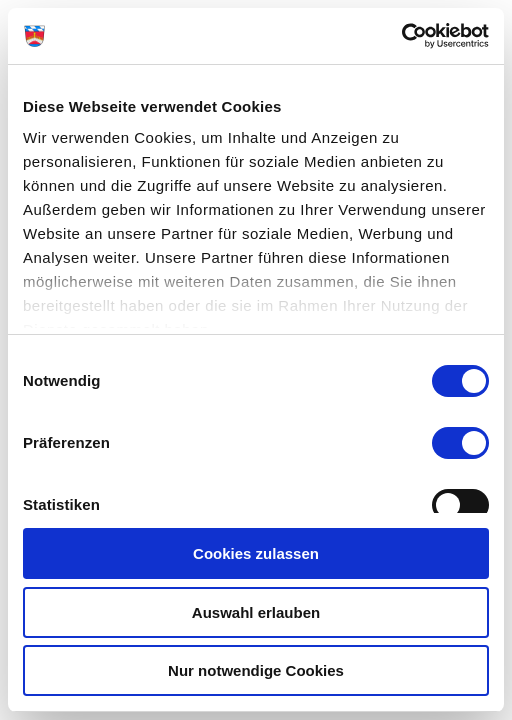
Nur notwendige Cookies (256, 670)
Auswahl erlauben (256, 612)
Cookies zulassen (256, 553)
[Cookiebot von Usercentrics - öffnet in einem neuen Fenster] (401, 36)
